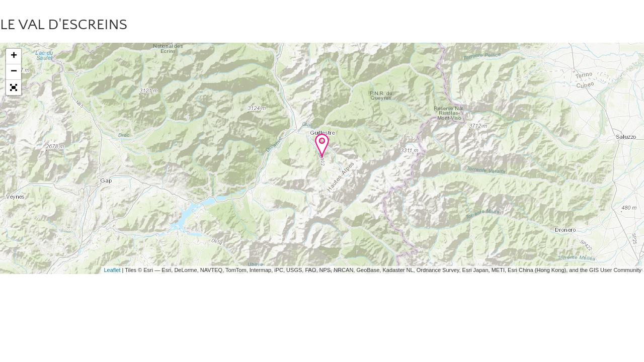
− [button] (14, 72)
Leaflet (112, 270)
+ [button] (14, 56)
